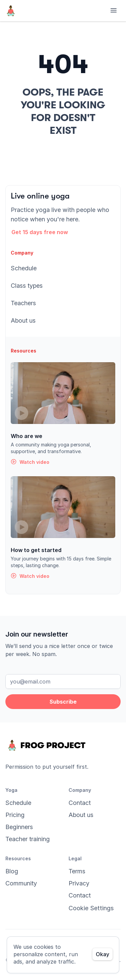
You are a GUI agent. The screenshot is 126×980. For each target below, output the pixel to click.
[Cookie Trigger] (91, 908)
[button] (44, 232)
